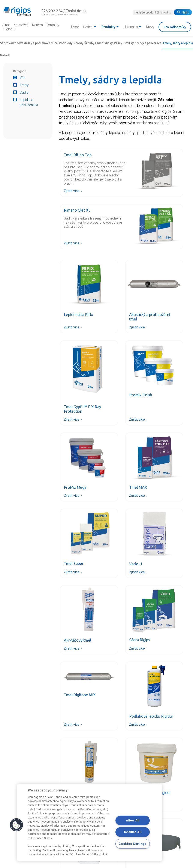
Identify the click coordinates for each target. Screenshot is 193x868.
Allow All (133, 821)
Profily (79, 43)
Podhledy (66, 43)
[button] (16, 825)
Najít (183, 12)
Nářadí (5, 55)
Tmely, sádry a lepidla (178, 43)
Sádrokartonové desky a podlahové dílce (29, 43)
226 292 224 (52, 11)
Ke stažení (21, 25)
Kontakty (53, 25)
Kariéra (37, 25)
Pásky (118, 43)
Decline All (133, 832)
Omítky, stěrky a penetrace (142, 43)
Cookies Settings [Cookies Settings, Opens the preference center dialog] (133, 844)
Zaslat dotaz (76, 11)
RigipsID (10, 29)
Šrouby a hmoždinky (99, 43)
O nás (6, 25)
